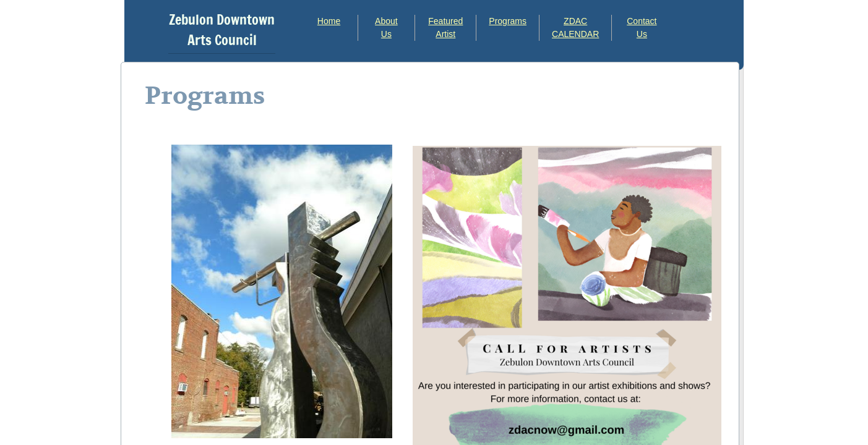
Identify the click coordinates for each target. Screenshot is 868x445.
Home (329, 21)
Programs (508, 21)
